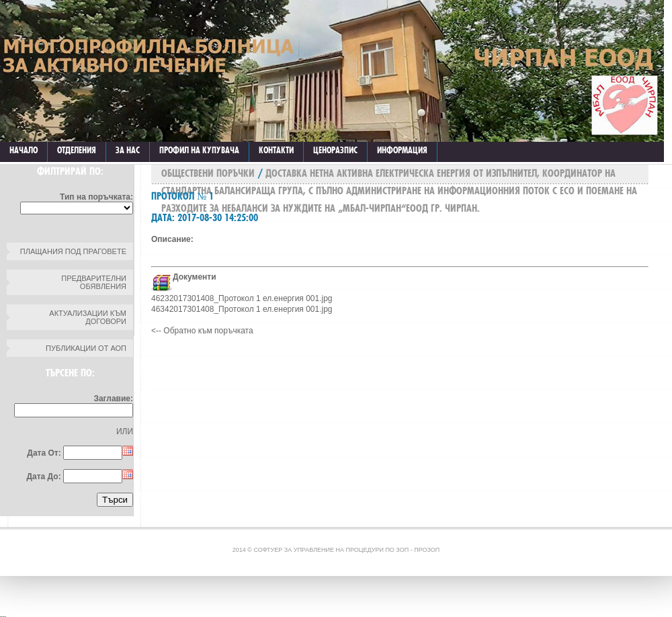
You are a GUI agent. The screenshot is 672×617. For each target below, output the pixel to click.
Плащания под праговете (73, 251)
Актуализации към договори (88, 317)
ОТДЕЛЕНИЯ (77, 150)
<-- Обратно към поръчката (202, 331)
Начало (24, 150)
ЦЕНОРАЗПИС (335, 150)
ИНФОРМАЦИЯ (402, 150)
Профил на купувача (199, 150)
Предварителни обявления (94, 282)
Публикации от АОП (86, 348)
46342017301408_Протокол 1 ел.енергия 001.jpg (242, 309)
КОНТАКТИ (276, 150)
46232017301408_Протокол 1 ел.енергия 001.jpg (242, 298)
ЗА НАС (128, 150)
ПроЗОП (427, 550)
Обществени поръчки (208, 173)
